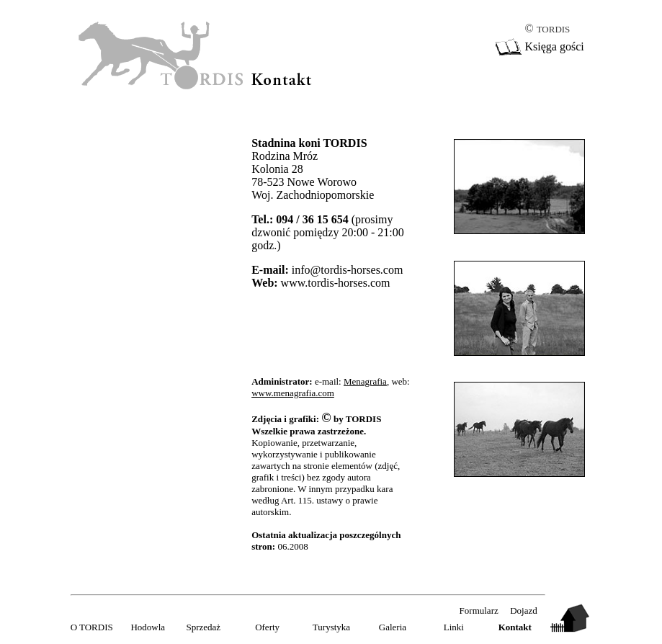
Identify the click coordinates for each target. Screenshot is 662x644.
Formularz (479, 611)
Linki (454, 627)
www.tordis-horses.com (336, 283)
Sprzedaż (203, 627)
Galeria (393, 627)
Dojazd (524, 611)
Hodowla (148, 627)
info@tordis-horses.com (348, 270)
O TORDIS (92, 627)
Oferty (267, 627)
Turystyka (331, 627)
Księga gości (554, 46)
